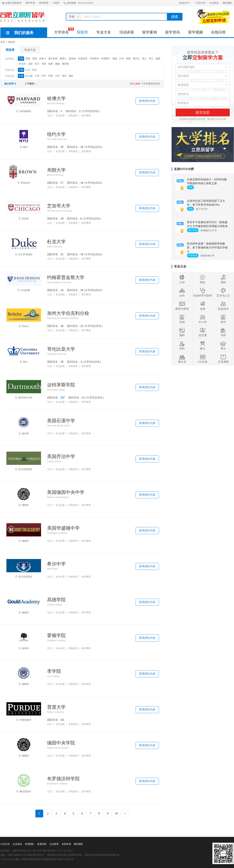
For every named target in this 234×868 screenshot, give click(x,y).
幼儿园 (29, 76)
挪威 (57, 64)
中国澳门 (106, 59)
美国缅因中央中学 (66, 492)
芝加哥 (24, 211)
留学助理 (44, 3)
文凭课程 (223, 359)
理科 (223, 279)
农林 (203, 306)
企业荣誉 (54, 844)
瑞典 (51, 64)
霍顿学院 (56, 635)
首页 (3, 42)
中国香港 (94, 59)
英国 (35, 59)
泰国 (115, 59)
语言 (64, 76)
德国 (158, 59)
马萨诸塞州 (24, 103)
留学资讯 (173, 32)
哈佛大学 (56, 98)
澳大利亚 (53, 59)
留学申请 (30, 3)
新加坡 (72, 59)
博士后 (182, 359)
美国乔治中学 (61, 456)
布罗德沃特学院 (63, 779)
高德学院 (56, 600)
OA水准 (202, 359)
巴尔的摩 (24, 282)
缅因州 (24, 497)
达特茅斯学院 (61, 385)
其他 (182, 319)
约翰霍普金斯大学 (66, 277)
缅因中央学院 (61, 743)
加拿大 (43, 59)
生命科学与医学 (203, 292)
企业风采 (214, 3)
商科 (203, 279)
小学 (37, 76)
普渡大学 (56, 707)
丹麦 (44, 64)
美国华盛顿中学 (63, 528)
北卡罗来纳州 (24, 246)
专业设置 (60, 116)
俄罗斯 (65, 64)
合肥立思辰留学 (12, 3)
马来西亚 (83, 59)
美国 (28, 59)
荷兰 (151, 59)
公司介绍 (201, 3)
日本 (122, 59)
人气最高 (31, 84)
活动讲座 (127, 32)
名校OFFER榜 (184, 169)
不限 (21, 59)
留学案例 (150, 32)
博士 (223, 345)
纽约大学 (56, 134)
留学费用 (86, 116)
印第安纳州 (24, 712)
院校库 (83, 32)
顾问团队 (227, 3)
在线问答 (218, 32)
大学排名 (64, 31)
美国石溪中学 (61, 421)
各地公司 (185, 3)
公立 (28, 70)
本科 (182, 345)
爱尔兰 (136, 59)
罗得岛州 (24, 175)
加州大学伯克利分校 (68, 313)
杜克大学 (56, 242)
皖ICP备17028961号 (64, 859)
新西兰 (63, 59)
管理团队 (30, 844)
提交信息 (203, 112)
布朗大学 (56, 170)
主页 (49, 116)
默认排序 (10, 84)
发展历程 (42, 844)
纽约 (24, 139)
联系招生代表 (147, 101)
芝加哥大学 (59, 206)
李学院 (54, 671)
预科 (71, 76)
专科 (223, 332)
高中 (223, 319)
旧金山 (24, 318)
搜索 (175, 17)
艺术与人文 (223, 292)
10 (116, 813)
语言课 (203, 332)
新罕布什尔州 (24, 390)
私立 (35, 70)
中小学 (203, 319)
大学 (57, 76)
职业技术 (223, 306)
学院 (51, 76)
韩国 (128, 59)
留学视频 (195, 32)
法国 (30, 64)
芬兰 (37, 64)
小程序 (56, 3)
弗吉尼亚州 (24, 783)
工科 (182, 279)
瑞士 (144, 59)
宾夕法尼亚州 (24, 461)
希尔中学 (56, 564)
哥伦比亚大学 (61, 349)
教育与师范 (182, 306)
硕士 (203, 345)
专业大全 (104, 32)
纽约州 (24, 425)
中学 (44, 76)
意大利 (22, 64)
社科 (182, 292)
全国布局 (66, 844)
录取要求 (73, 116)
